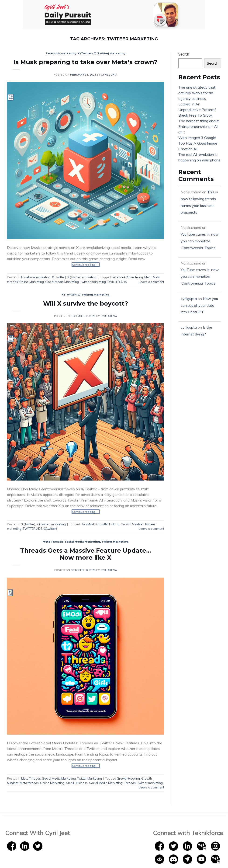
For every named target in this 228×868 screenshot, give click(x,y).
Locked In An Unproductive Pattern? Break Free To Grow (197, 110)
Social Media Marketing (62, 282)
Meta (148, 277)
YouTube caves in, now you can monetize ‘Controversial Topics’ (200, 241)
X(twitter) (50, 529)
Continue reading (86, 265)
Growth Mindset (132, 524)
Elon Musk (88, 524)
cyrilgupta (109, 75)
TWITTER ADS (117, 282)
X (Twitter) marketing (110, 53)
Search (184, 54)
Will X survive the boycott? (86, 303)
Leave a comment (151, 282)
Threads (130, 783)
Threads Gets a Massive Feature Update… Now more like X (86, 554)
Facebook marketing (61, 53)
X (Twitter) (85, 53)
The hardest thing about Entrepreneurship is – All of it (199, 126)
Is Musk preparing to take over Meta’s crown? (85, 62)
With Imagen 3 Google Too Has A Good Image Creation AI (198, 143)
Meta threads (29, 783)
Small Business (77, 783)
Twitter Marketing (115, 542)
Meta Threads (53, 542)
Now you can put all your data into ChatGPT (199, 305)
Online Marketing (32, 282)
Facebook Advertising (127, 277)
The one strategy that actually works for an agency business (197, 93)
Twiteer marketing (93, 282)
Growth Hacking (108, 524)
